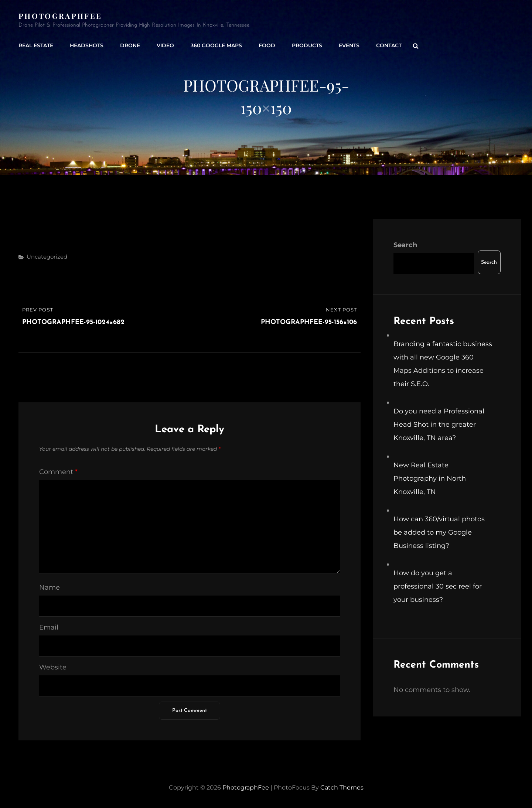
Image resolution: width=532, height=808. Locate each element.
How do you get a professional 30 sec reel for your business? (438, 586)
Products (307, 45)
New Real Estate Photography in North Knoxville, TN (430, 478)
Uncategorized (47, 257)
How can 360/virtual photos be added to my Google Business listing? (439, 532)
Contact (389, 45)
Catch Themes (342, 787)
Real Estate (36, 45)
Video (165, 45)
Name (50, 587)
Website (53, 667)
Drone (130, 45)
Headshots (87, 45)
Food (267, 45)
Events (349, 45)
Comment (58, 472)
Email (49, 627)
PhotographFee (60, 16)
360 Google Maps (216, 45)
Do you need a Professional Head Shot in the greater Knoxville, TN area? (439, 425)
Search (405, 245)
